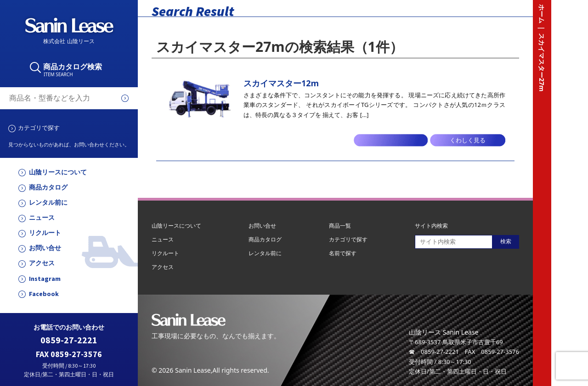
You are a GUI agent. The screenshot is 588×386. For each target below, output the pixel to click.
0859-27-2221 (69, 340)
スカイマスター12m (281, 83)
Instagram (45, 279)
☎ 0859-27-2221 (434, 352)
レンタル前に (48, 203)
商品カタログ (48, 187)
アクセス (42, 263)
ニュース (42, 218)
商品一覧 (340, 226)
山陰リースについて (58, 172)
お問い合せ (45, 248)
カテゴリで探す (39, 128)
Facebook (44, 294)
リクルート (45, 233)
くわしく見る (468, 140)
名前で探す (343, 253)
